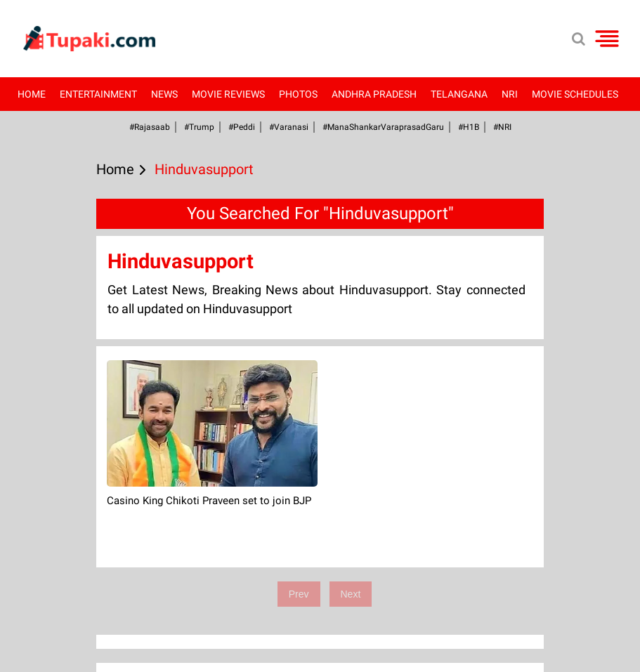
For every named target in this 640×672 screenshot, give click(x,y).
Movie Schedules (575, 94)
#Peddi (242, 127)
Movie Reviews (228, 94)
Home (32, 94)
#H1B (469, 127)
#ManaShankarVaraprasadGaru (383, 127)
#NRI (502, 127)
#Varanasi (289, 127)
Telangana (459, 94)
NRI (510, 94)
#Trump (199, 127)
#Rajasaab (150, 127)
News (164, 94)
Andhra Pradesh (374, 94)
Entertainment (98, 94)
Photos (298, 94)
